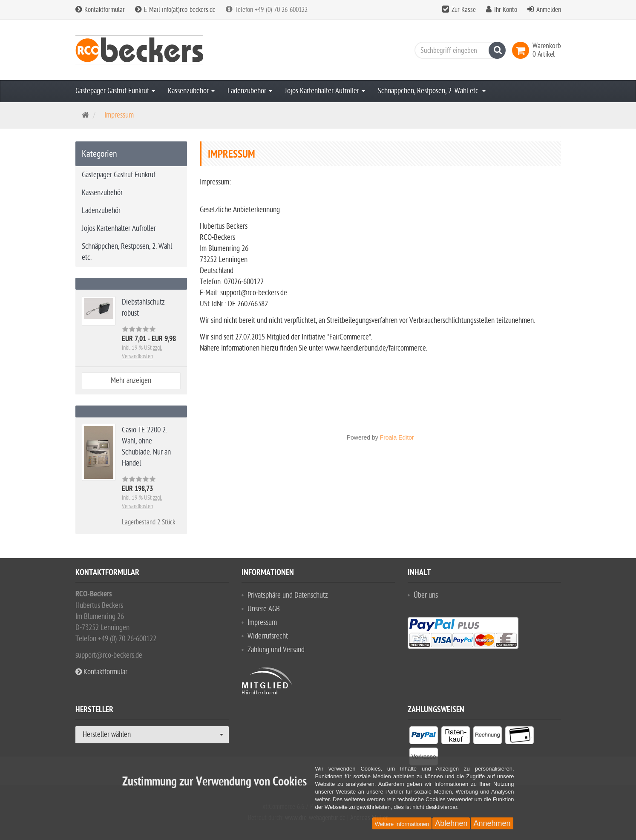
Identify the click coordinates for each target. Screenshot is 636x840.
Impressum (262, 623)
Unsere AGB (264, 609)
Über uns (426, 595)
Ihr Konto (506, 10)
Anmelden (549, 10)
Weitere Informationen (402, 824)
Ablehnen (451, 823)
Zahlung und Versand (276, 650)
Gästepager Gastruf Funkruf (115, 91)
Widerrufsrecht (268, 636)
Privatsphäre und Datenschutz (288, 595)
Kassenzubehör (191, 91)
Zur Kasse (464, 10)
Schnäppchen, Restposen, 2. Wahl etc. (432, 91)
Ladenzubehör (250, 91)
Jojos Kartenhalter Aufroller (325, 91)
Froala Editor (397, 437)
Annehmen (492, 823)
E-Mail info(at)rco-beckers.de (175, 10)
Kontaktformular (100, 10)
